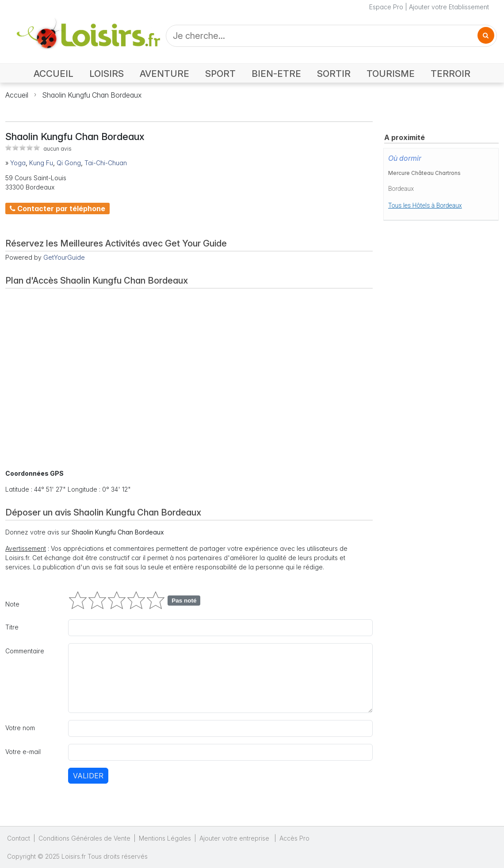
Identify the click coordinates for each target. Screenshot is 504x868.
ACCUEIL (53, 74)
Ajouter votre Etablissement (449, 7)
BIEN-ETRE (276, 74)
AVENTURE (164, 74)
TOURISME (391, 74)
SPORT (220, 74)
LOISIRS (107, 74)
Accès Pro (294, 838)
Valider (88, 776)
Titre (12, 627)
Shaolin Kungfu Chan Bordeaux (92, 95)
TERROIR (451, 74)
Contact (19, 838)
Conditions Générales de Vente (84, 838)
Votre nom (20, 728)
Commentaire (25, 651)
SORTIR (334, 74)
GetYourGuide (64, 257)
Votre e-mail (23, 752)
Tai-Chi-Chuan (106, 163)
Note (12, 604)
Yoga (18, 163)
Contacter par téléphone (57, 208)
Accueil (17, 95)
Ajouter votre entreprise (235, 838)
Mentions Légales (165, 838)
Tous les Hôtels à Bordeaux (425, 205)
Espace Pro (386, 7)
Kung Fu (41, 163)
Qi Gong (69, 163)
